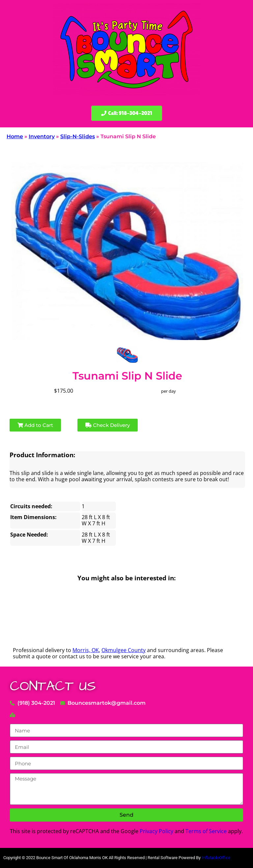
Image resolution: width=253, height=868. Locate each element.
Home (15, 136)
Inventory (42, 136)
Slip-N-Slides (78, 136)
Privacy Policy (156, 831)
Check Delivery (108, 425)
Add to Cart (35, 425)
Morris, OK (86, 650)
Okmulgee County (124, 650)
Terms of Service (206, 831)
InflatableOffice (216, 858)
